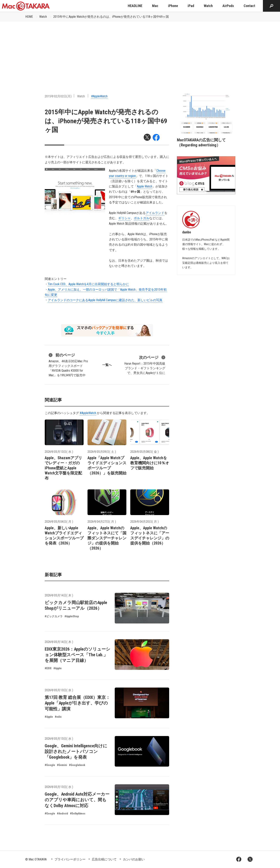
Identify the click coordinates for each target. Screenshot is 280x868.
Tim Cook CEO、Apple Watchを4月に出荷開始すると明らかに (88, 284)
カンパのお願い (134, 859)
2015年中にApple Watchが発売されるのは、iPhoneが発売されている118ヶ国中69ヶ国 (111, 17)
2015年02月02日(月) (58, 96)
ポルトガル (142, 218)
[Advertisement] (140, 51)
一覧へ (107, 365)
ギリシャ (124, 218)
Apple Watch (145, 186)
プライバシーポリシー (70, 859)
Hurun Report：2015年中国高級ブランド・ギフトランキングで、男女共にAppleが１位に (145, 365)
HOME (29, 17)
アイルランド (155, 213)
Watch (43, 17)
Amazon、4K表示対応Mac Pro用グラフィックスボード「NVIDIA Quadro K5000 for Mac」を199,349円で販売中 (68, 365)
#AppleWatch (99, 96)
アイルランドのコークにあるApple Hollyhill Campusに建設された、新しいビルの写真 (105, 300)
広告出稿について (104, 859)
